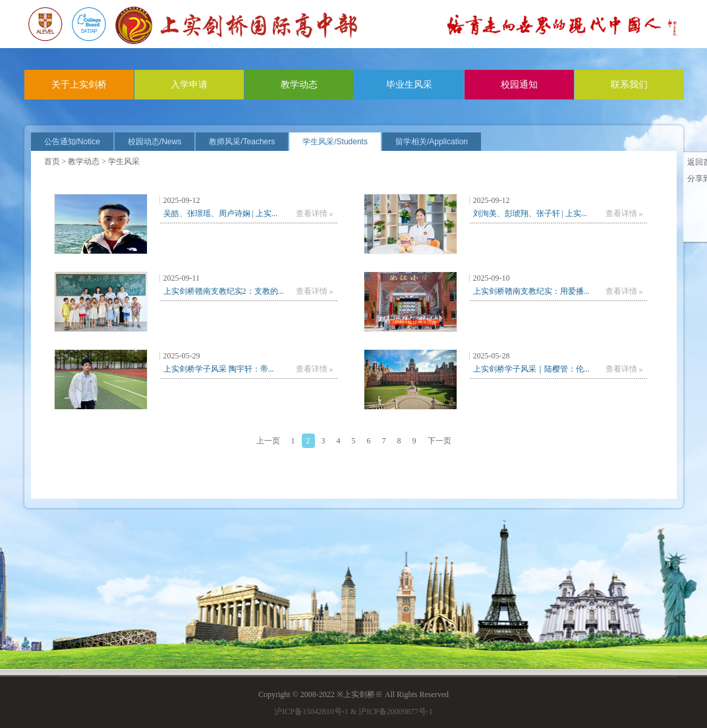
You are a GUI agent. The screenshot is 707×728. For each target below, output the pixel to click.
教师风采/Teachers (242, 142)
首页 (52, 161)
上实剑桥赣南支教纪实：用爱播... (531, 291)
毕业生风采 (409, 85)
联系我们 (629, 85)
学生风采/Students (335, 142)
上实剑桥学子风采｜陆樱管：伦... (531, 369)
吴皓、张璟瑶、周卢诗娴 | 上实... (220, 213)
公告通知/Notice (72, 142)
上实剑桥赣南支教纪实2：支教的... (224, 291)
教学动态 (299, 85)
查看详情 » (315, 213)
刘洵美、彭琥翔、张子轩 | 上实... (530, 213)
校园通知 (519, 85)
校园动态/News (155, 142)
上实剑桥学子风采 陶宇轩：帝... (219, 369)
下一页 (439, 441)
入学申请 (189, 85)
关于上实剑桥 (79, 85)
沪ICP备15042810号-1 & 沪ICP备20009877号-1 (353, 712)
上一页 (268, 441)
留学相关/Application (432, 142)
